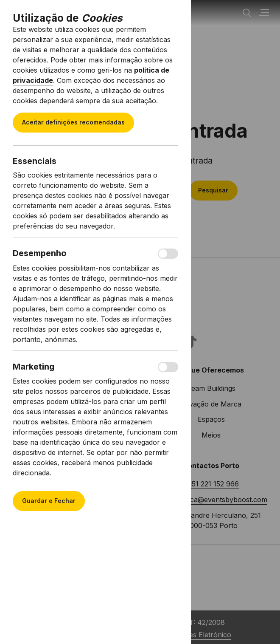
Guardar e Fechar (49, 501)
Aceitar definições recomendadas (73, 122)
